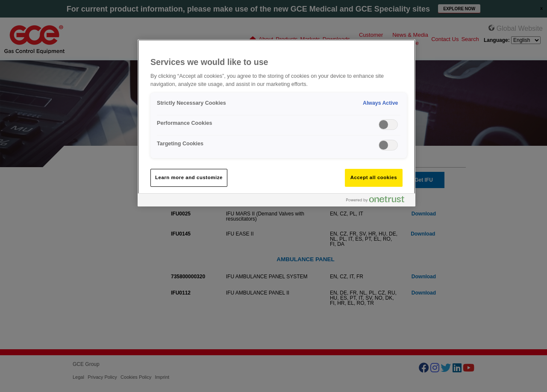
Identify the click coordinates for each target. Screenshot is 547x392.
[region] (276, 123)
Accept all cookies (374, 177)
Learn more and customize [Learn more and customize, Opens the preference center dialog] (189, 177)
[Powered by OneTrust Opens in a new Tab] (379, 201)
